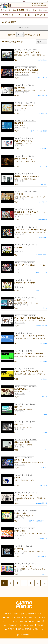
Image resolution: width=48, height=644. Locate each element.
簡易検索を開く (24, 33)
